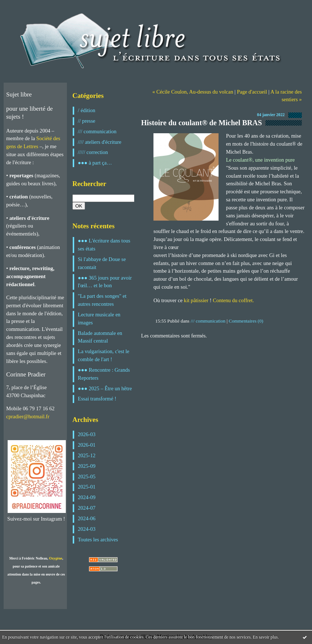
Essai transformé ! (97, 399)
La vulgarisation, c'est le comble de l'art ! (104, 355)
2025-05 (87, 477)
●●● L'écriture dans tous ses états (104, 245)
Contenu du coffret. (233, 300)
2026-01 (87, 445)
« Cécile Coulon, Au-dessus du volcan (193, 92)
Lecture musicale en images (99, 319)
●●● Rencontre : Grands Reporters (104, 374)
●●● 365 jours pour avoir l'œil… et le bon (105, 282)
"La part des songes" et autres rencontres (102, 300)
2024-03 (87, 529)
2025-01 (87, 487)
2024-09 (87, 497)
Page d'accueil (252, 92)
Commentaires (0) (246, 321)
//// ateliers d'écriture (100, 142)
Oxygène (56, 558)
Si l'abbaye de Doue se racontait (102, 263)
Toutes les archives (98, 540)
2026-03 (87, 434)
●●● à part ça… (95, 163)
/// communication (97, 131)
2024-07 (87, 508)
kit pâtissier (196, 300)
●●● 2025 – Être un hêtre (105, 388)
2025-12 (87, 455)
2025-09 (87, 466)
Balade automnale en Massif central (100, 337)
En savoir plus (265, 637)
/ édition (87, 110)
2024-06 (87, 518)
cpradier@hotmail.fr (28, 416)
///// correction (93, 152)
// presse (87, 121)
